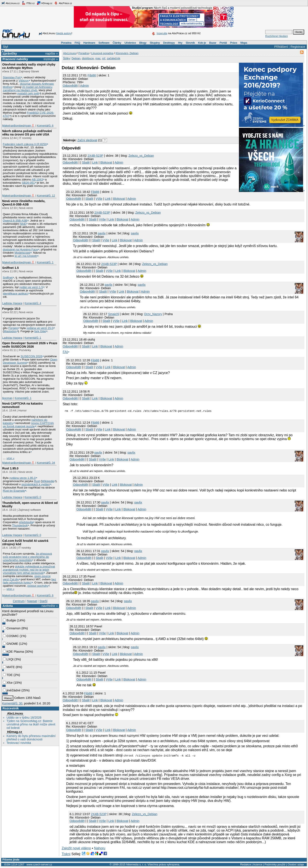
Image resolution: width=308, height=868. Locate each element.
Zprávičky (10, 54)
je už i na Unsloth (26, 256)
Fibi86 (92, 75)
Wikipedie (48, 481)
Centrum (19, 601)
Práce (233, 43)
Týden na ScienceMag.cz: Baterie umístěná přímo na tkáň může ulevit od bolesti (31, 724)
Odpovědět (70, 86)
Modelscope (22, 253)
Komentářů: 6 (45, 126)
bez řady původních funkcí (29, 581)
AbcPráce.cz (63, 3)
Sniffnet (8, 278)
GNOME (10, 644)
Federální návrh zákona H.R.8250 (25, 144)
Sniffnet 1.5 (10, 268)
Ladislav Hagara (12, 303)
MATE (9, 667)
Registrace (298, 47)
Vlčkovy (24, 81)
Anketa (8, 606)
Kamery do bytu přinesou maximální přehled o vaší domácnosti (31, 738)
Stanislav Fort (12, 77)
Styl (5, 47)
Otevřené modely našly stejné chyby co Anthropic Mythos (29, 66)
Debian (76, 58)
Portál (223, 43)
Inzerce (258, 865)
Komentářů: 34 (46, 463)
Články (117, 43)
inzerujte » (51, 59)
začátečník (114, 58)
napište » (52, 54)
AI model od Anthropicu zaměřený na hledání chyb (28, 89)
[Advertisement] (112, 128)
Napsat (32, 601)
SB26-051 (28, 183)
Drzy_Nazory (153, 314)
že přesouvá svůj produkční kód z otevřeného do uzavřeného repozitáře (27, 557)
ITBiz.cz (28, 3)
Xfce (8, 683)
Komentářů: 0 (33, 497)
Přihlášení (281, 47)
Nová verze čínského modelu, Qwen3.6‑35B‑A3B (24, 203)
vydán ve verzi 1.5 (31, 287)
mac (98, 58)
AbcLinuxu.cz (10, 3)
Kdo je (202, 43)
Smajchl (113, 314)
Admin (85, 86)
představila (26, 522)
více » (10, 458)
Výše (99, 199)
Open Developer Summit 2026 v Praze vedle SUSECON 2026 (30, 345)
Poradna (66, 43)
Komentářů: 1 (45, 262)
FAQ (77, 43)
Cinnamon (12, 628)
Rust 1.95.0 (10, 468)
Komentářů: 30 (12, 703)
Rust (37, 481)
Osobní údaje (296, 865)
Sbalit (86, 162)
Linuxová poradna (102, 53)
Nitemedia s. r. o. (136, 865)
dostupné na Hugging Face (20, 249)
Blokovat (106, 162)
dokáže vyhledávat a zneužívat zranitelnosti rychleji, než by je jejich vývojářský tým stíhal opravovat (29, 570)
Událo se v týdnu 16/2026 (24, 718)
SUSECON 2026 (31, 356)
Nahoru (100, 849)
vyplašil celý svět (28, 93)
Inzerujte (162, 33)
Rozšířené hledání (277, 36)
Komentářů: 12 (46, 196)
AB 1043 (37, 179)
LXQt (8, 659)
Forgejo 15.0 (11, 309)
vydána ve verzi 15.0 (40, 328)
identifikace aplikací (16, 294)
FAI (65, 352)
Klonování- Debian (127, 53)
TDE (8, 675)
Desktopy (169, 43)
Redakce (246, 865)
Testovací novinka (19, 743)
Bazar (213, 43)
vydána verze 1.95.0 (22, 478)
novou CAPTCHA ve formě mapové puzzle (28, 425)
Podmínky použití (275, 865)
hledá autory (64, 33)
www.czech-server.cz (39, 865)
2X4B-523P (95, 156)
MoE (23, 224)
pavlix (102, 233)
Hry (180, 43)
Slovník (190, 43)
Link (95, 162)
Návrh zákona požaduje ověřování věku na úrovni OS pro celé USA (27, 133)
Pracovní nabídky (15, 59)
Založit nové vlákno (76, 849)
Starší (43, 601)
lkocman (7, 398)
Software (104, 43)
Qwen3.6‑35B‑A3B (15, 221)
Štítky (67, 58)
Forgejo (13, 328)
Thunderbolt (20, 525)
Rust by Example (14, 491)
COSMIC (11, 636)
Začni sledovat (87, 140)
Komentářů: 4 (33, 303)
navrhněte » (50, 606)
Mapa (244, 43)
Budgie (10, 620)
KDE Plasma (13, 652)
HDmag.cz (44, 3)
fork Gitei (40, 331)
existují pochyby (38, 586)
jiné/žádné (12, 690)
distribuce (88, 58)
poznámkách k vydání (36, 484)
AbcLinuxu (15, 713)
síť (104, 58)
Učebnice (130, 43)
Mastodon (10, 331)
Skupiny (155, 43)
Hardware (89, 43)
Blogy (143, 43)
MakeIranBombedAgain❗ (18, 126)
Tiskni (66, 855)
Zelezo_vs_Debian (141, 156)
